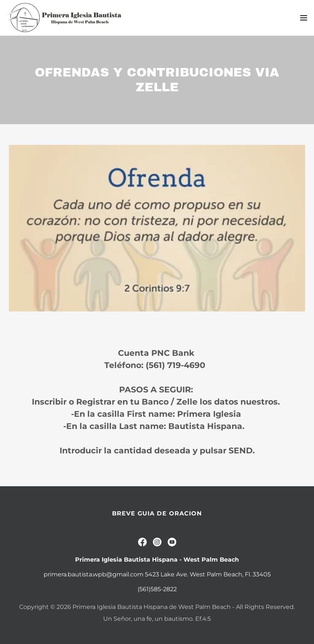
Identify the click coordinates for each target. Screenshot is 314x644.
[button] (304, 18)
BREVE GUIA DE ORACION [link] (157, 513)
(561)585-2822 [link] (157, 589)
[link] (65, 18)
